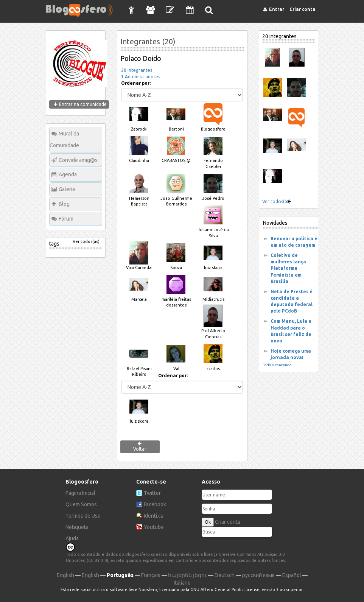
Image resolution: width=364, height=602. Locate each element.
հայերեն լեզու (187, 575)
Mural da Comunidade (64, 139)
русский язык (258, 575)
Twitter (152, 493)
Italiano (182, 583)
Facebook (155, 504)
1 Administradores (141, 77)
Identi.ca (154, 516)
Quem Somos (81, 504)
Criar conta (228, 522)
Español (292, 575)
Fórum (66, 219)
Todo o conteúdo (277, 365)
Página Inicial (80, 493)
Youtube (154, 527)
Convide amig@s (78, 160)
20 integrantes (137, 70)
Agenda (68, 174)
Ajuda (72, 538)
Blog (64, 204)
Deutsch (225, 575)
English (65, 575)
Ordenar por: (136, 83)
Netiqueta (77, 527)
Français (151, 575)
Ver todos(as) (86, 241)
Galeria (67, 189)
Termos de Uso (83, 516)
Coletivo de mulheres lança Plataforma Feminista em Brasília (288, 268)
